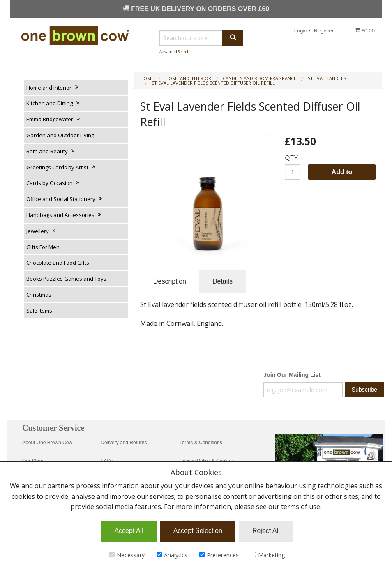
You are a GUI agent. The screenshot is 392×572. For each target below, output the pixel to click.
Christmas (39, 295)
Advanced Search (174, 52)
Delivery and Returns (124, 443)
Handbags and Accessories (64, 215)
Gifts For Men (43, 247)
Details (223, 281)
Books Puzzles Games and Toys (66, 279)
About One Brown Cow (47, 443)
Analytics (172, 555)
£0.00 (365, 30)
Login (301, 31)
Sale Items (39, 311)
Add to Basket (342, 174)
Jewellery (42, 231)
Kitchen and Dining (53, 103)
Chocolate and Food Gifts (58, 263)
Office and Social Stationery (65, 199)
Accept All (129, 531)
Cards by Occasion (53, 183)
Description (170, 281)
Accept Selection (198, 531)
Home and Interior (53, 88)
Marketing (268, 555)
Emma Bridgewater (54, 119)
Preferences (219, 555)
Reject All (266, 531)
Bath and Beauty (51, 151)
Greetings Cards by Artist (61, 167)
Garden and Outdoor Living (60, 135)
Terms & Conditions (201, 443)
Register (324, 31)
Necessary (127, 555)
